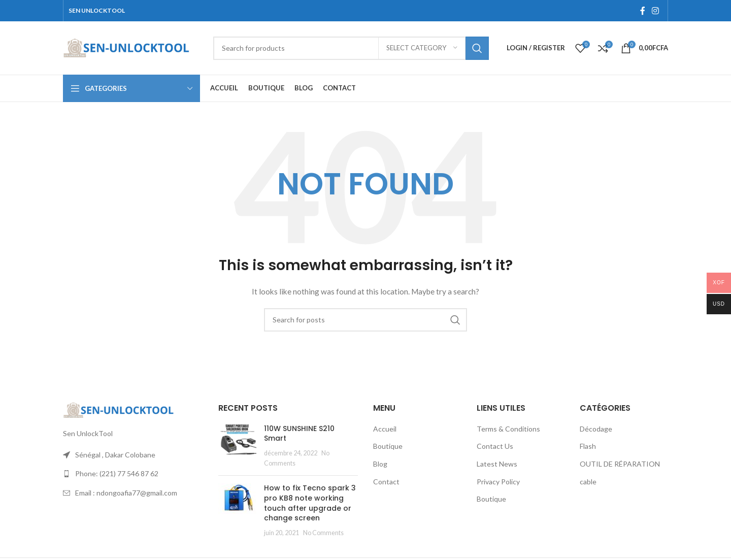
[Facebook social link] (642, 11)
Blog (380, 464)
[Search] (351, 48)
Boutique (388, 446)
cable (588, 482)
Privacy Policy (498, 482)
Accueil (385, 429)
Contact (386, 482)
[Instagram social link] (656, 11)
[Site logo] (127, 47)
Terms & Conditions (508, 429)
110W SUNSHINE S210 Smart (299, 434)
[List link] (133, 474)
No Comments (323, 533)
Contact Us (495, 446)
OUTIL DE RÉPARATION (620, 464)
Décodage (596, 429)
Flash (588, 446)
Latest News (497, 464)
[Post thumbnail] (237, 446)
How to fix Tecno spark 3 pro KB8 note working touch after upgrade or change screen (310, 503)
